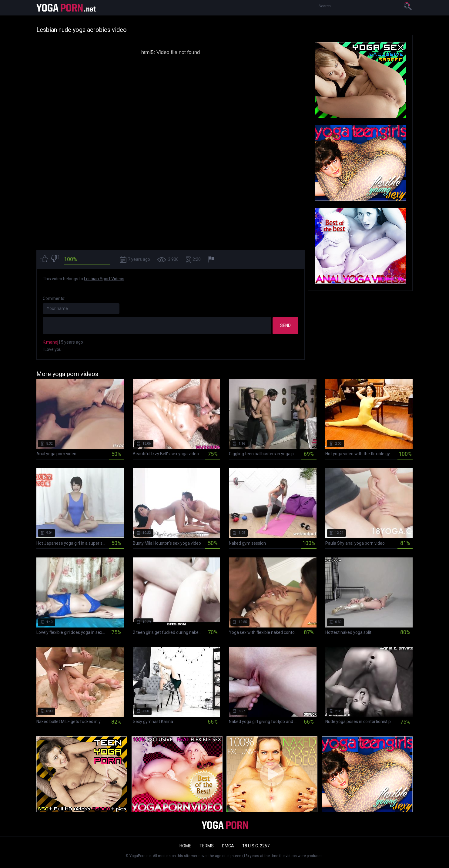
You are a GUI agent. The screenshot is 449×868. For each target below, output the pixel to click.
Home (185, 846)
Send (285, 325)
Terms (207, 846)
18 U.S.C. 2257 (256, 846)
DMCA (228, 846)
